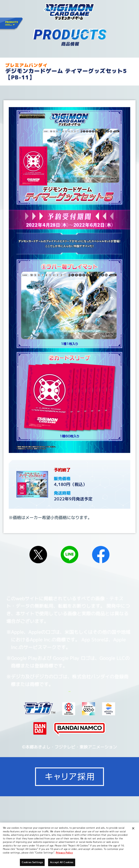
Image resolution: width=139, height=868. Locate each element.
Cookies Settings (102, 707)
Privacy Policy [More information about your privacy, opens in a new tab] (64, 853)
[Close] (133, 828)
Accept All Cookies (62, 862)
